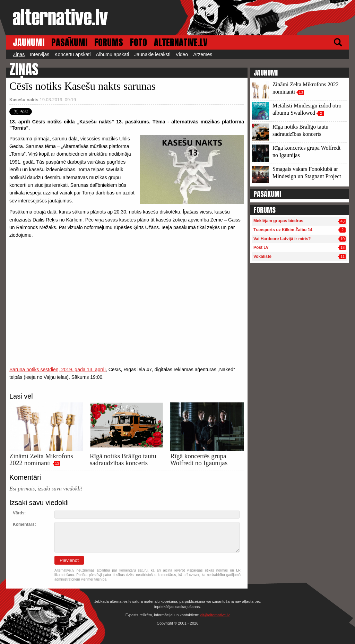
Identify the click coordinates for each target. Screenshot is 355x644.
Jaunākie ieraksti (152, 54)
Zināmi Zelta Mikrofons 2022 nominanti (41, 459)
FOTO (138, 42)
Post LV (261, 247)
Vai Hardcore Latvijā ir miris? (282, 239)
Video (182, 54)
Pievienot (69, 560)
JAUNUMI (29, 42)
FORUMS (109, 42)
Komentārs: (24, 524)
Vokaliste (262, 256)
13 (57, 463)
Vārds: (19, 513)
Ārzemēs (203, 54)
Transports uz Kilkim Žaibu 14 (283, 230)
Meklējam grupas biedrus (278, 221)
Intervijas (40, 54)
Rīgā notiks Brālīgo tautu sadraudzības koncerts (123, 459)
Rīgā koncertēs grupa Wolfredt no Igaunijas (199, 459)
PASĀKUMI (69, 42)
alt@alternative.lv (215, 615)
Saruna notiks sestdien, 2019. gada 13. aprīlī (58, 369)
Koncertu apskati (72, 54)
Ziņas (19, 54)
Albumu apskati (113, 54)
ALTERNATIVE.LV (181, 42)
